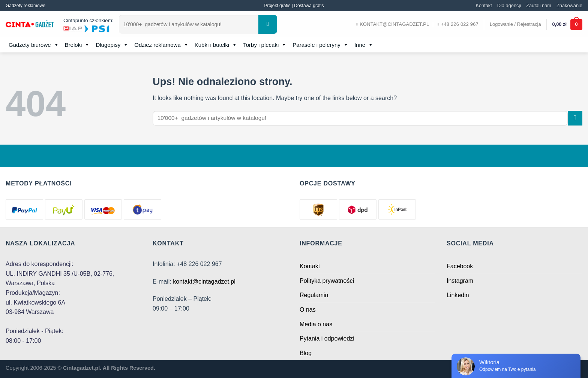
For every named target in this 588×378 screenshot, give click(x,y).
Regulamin (314, 295)
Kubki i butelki (216, 45)
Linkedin (458, 295)
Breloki (77, 45)
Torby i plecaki (265, 45)
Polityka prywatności (327, 281)
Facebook (460, 266)
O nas (308, 310)
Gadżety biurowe (34, 45)
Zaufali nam (539, 5)
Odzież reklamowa (161, 45)
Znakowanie (569, 5)
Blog (306, 353)
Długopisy (112, 45)
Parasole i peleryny (320, 45)
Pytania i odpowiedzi (327, 338)
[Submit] (268, 24)
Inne (364, 45)
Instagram (460, 281)
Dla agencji (509, 5)
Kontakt (484, 5)
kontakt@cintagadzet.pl (204, 282)
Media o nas (316, 324)
